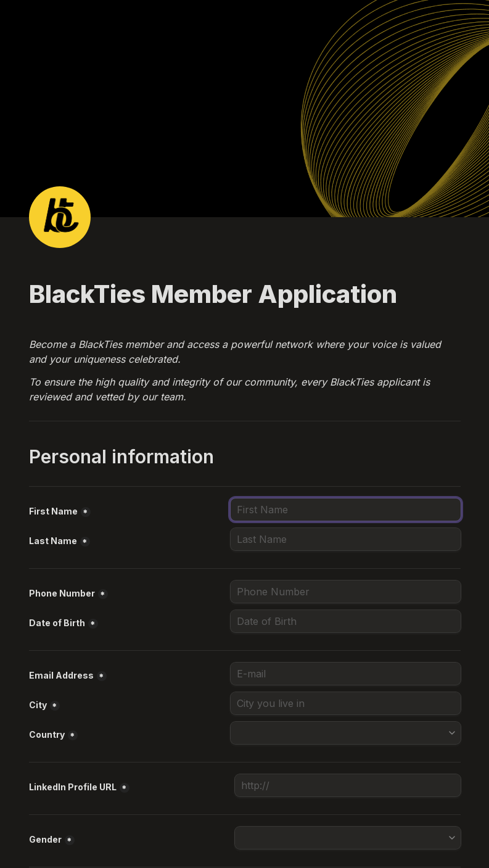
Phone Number (62, 593)
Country (47, 734)
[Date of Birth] (346, 621)
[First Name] (346, 510)
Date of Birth (57, 623)
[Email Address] (346, 674)
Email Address (61, 675)
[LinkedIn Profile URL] (348, 785)
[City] (346, 703)
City (38, 705)
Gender (45, 839)
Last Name (53, 541)
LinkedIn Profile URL (73, 787)
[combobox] (346, 592)
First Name (53, 511)
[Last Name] (346, 539)
